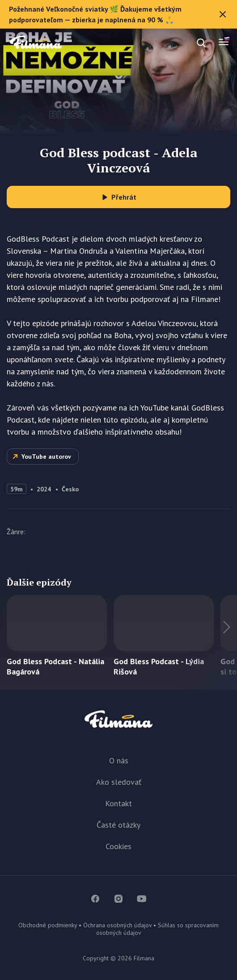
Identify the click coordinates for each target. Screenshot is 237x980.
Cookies (118, 846)
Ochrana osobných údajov (117, 925)
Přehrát (124, 197)
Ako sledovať (119, 782)
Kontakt (118, 803)
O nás (119, 760)
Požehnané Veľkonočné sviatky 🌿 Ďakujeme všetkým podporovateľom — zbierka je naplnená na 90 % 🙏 (118, 14)
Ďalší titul (210, 642)
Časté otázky (118, 825)
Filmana (36, 43)
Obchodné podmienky (48, 925)
